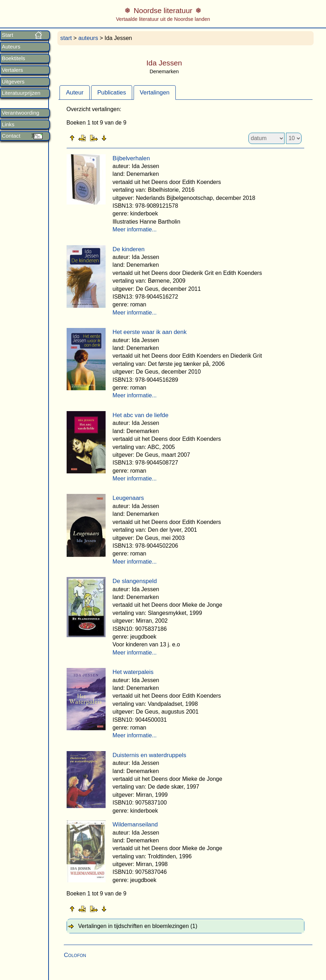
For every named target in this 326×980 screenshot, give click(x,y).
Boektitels (13, 58)
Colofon (75, 955)
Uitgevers (13, 82)
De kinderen (129, 249)
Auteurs (11, 47)
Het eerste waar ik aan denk (150, 332)
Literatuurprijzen (21, 93)
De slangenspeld (135, 581)
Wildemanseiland (135, 825)
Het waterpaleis (133, 672)
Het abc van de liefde (141, 415)
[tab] (75, 92)
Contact (11, 136)
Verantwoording (21, 113)
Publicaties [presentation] (111, 93)
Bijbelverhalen (131, 158)
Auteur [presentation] (75, 93)
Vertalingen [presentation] (154, 93)
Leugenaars (128, 498)
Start (7, 35)
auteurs (88, 38)
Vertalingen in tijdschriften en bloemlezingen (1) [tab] (138, 926)
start (66, 38)
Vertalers (12, 70)
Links (8, 125)
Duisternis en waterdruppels (150, 755)
